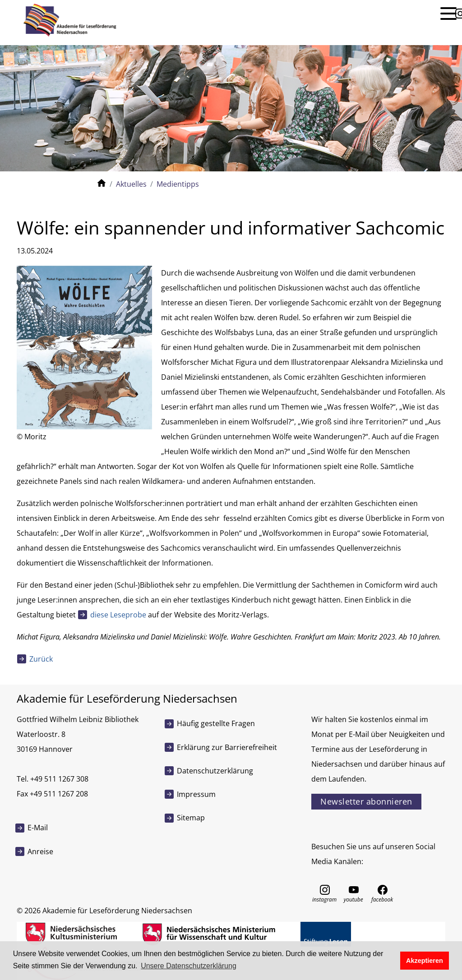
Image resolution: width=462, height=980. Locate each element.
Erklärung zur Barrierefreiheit (227, 747)
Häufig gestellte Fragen (216, 723)
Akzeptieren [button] (425, 961)
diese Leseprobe (118, 615)
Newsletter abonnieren (366, 801)
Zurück (41, 659)
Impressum (196, 794)
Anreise (40, 851)
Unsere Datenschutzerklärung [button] (189, 966)
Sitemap (191, 818)
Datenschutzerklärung (215, 771)
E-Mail (38, 828)
